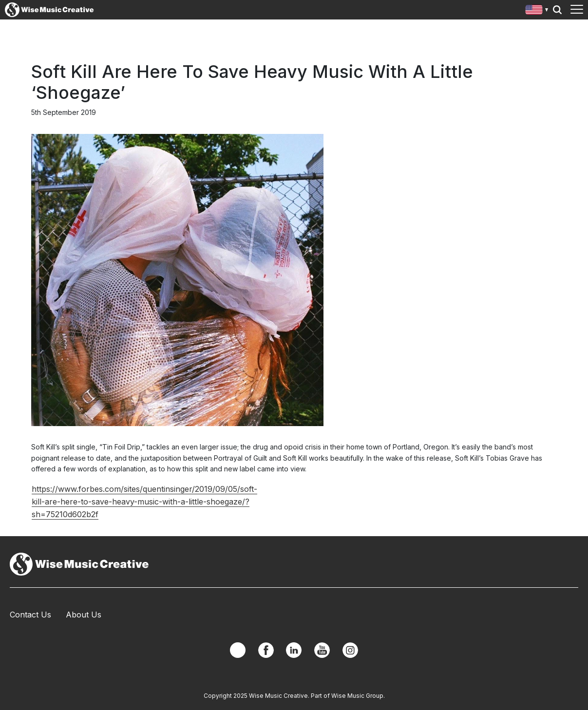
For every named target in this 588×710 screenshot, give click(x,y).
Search (557, 10)
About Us (84, 615)
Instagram (350, 650)
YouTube (322, 650)
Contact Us (30, 615)
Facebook (266, 650)
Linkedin (294, 650)
